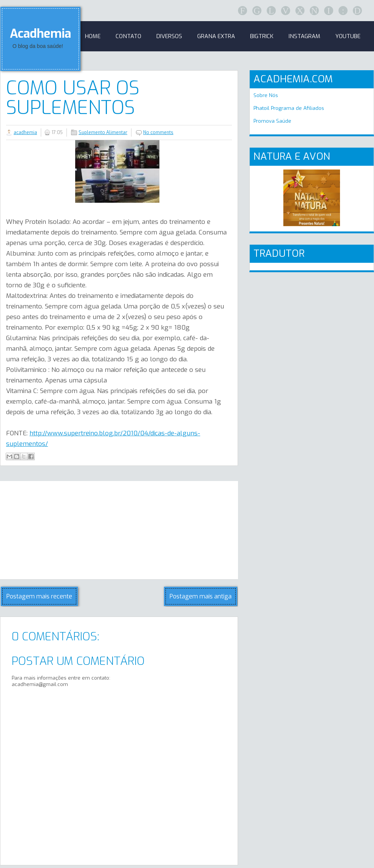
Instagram (304, 36)
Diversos (169, 36)
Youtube (348, 36)
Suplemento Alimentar (103, 133)
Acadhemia (40, 34)
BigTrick (262, 36)
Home (93, 36)
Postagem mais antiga (201, 596)
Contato (128, 36)
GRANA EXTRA (216, 36)
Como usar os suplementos (73, 98)
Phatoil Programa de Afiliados (289, 108)
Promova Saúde (272, 121)
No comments (158, 133)
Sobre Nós (266, 95)
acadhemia (25, 133)
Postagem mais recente (39, 596)
